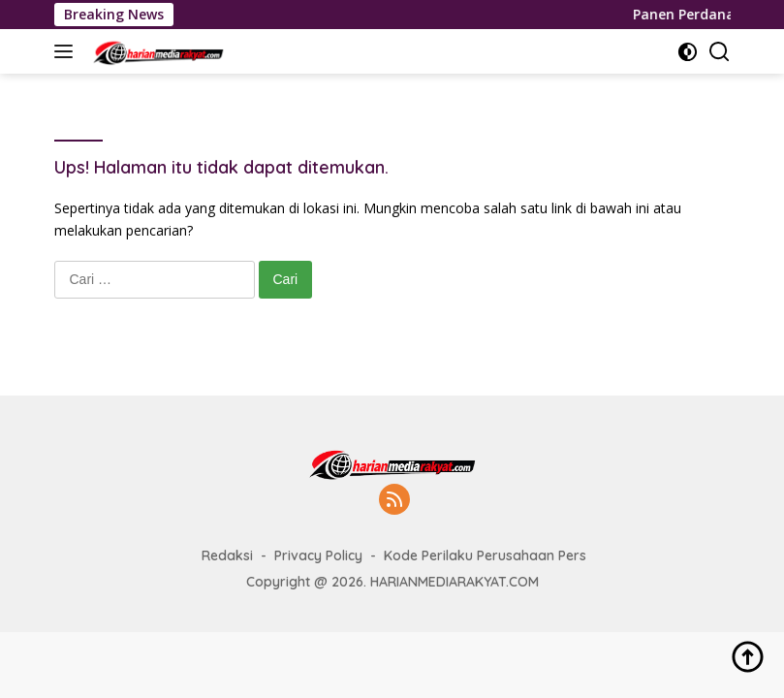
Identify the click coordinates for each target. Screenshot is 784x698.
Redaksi (227, 555)
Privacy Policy (318, 555)
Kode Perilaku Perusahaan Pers (485, 555)
